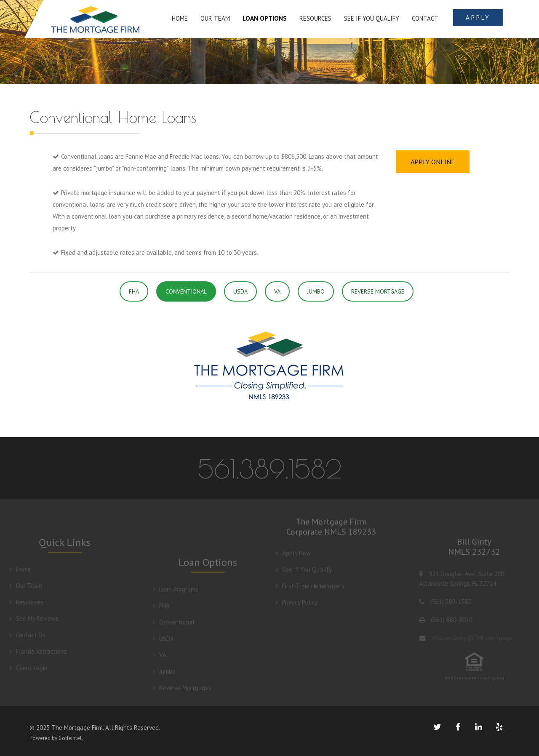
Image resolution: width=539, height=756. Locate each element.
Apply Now (293, 549)
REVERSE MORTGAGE (378, 291)
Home (17, 569)
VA (277, 291)
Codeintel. (71, 738)
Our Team (22, 586)
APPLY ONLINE (433, 162)
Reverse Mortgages (182, 691)
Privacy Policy (297, 599)
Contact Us (24, 635)
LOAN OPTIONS (265, 18)
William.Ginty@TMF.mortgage (475, 638)
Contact (425, 18)
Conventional (174, 626)
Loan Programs (176, 593)
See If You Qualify (304, 566)
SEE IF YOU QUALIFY (372, 18)
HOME (180, 18)
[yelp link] (499, 727)
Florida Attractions (35, 651)
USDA (240, 291)
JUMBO (316, 291)
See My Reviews (30, 618)
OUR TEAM (215, 18)
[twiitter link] (437, 727)
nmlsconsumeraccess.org (478, 677)
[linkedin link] (478, 727)
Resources (23, 602)
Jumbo (164, 675)
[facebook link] (458, 727)
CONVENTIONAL (186, 291)
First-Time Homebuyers (310, 582)
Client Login (25, 668)
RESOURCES (315, 18)
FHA (134, 291)
